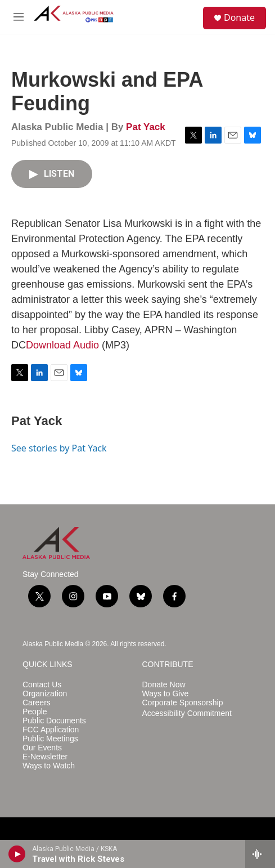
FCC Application (51, 730)
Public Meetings (50, 739)
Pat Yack (146, 127)
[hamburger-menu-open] (19, 17)
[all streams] (260, 854)
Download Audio (62, 345)
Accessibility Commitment (187, 713)
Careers (37, 703)
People (35, 712)
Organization (45, 694)
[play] (17, 854)
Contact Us (42, 685)
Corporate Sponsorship (183, 703)
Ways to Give (166, 694)
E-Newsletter (45, 757)
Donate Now (164, 685)
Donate (239, 17)
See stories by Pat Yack (59, 448)
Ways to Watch (49, 766)
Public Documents (54, 721)
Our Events (42, 748)
